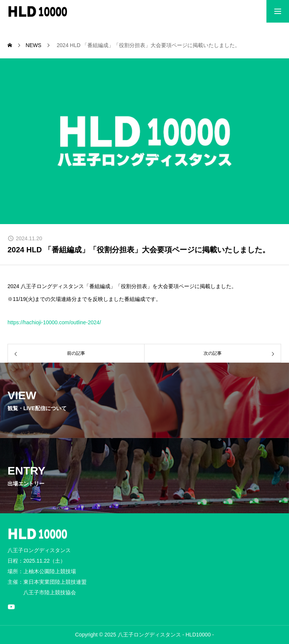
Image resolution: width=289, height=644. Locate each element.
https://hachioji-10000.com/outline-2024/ (54, 322)
